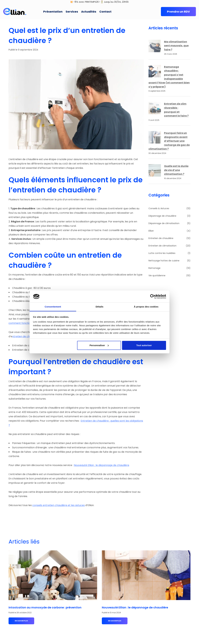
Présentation (53, 12)
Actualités (89, 12)
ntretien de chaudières (26, 336)
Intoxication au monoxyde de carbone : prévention (45, 607)
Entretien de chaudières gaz (29, 350)
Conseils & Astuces (159, 208)
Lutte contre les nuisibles (162, 253)
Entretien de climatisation (162, 246)
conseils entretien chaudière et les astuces (59, 505)
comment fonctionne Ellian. (25, 323)
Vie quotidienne (157, 275)
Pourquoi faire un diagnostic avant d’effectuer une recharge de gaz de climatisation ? (169, 141)
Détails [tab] (99, 307)
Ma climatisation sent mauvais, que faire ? (176, 46)
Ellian (151, 231)
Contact (105, 12)
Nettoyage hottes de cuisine (164, 261)
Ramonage (154, 268)
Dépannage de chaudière (162, 216)
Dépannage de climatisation (164, 223)
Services (72, 12)
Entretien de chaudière (161, 238)
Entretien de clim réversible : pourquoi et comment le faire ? (176, 110)
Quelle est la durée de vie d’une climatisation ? (176, 170)
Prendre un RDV (178, 12)
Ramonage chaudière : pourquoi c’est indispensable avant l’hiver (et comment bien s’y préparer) (169, 77)
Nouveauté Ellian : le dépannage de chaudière (102, 465)
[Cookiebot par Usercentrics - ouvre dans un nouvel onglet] (152, 296)
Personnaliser (99, 345)
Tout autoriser (144, 345)
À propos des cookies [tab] (146, 307)
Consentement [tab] (53, 307)
